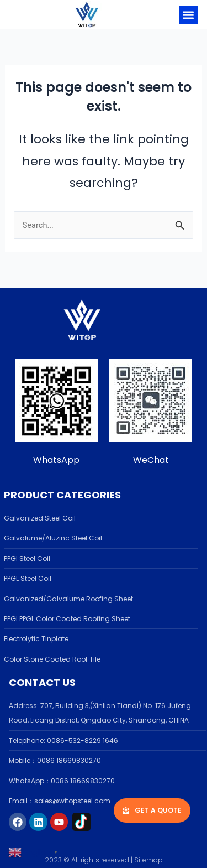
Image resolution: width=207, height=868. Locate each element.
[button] (189, 15)
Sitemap (148, 860)
